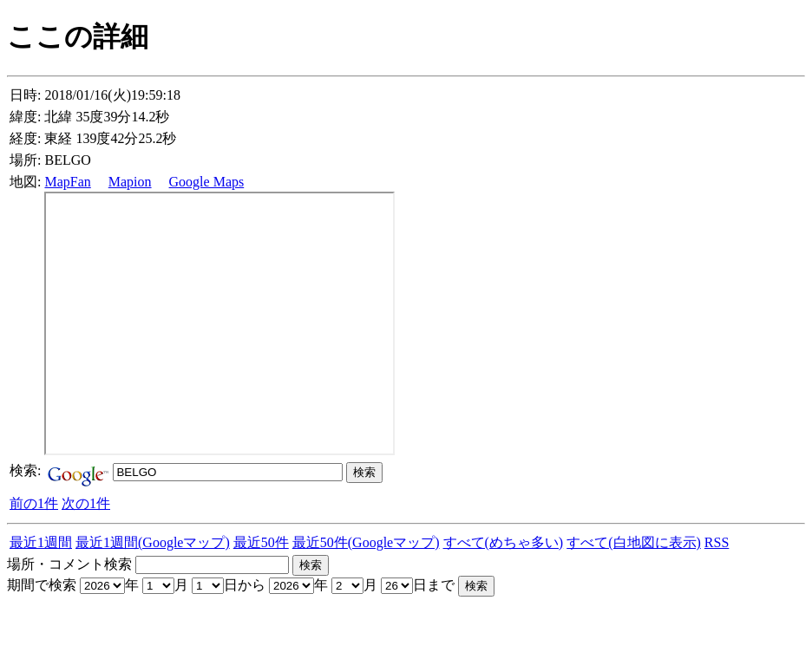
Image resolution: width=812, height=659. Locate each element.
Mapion (130, 182)
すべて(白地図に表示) (634, 542)
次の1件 (86, 503)
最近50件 (261, 542)
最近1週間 (41, 542)
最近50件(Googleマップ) (366, 542)
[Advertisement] (210, 623)
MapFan (67, 182)
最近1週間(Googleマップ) (153, 542)
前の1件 (34, 503)
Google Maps (207, 182)
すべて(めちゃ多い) (504, 542)
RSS (717, 542)
